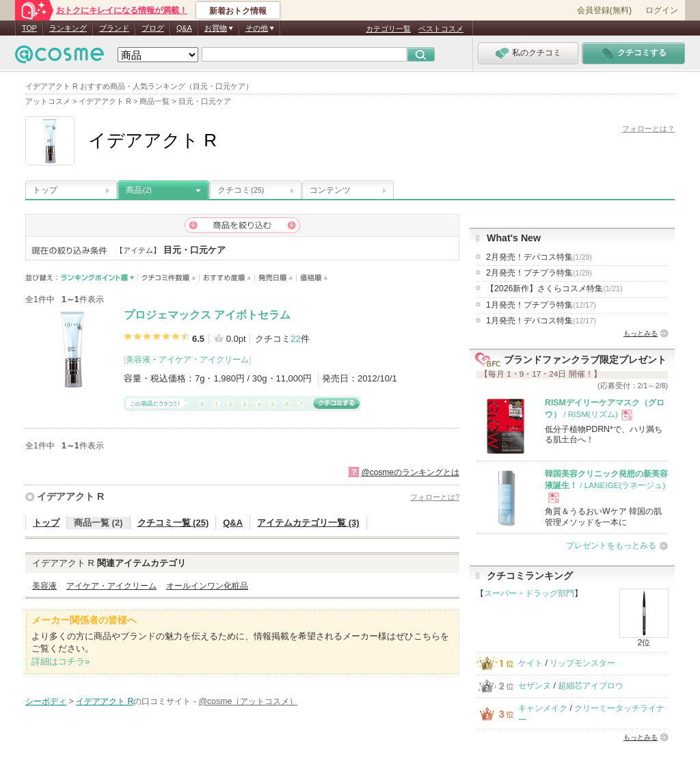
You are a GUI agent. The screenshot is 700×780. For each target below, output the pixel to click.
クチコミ (241, 190)
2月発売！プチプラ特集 (539, 273)
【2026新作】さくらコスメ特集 (554, 288)
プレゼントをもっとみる (611, 546)
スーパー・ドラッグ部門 (529, 593)
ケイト (530, 663)
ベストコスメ (441, 29)
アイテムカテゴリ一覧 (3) (308, 523)
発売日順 (276, 278)
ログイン (662, 10)
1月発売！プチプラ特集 (541, 305)
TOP (29, 28)
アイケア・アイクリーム (204, 360)
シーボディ (46, 701)
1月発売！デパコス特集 (541, 321)
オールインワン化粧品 (207, 586)
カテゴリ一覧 (388, 29)
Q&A (184, 28)
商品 (139, 190)
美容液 (138, 360)
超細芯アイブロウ (591, 686)
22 (295, 339)
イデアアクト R (70, 496)
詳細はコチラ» (60, 661)
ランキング (68, 28)
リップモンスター (582, 663)
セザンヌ (535, 686)
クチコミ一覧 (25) (173, 523)
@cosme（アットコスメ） (248, 701)
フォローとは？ (648, 129)
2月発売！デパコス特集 (539, 257)
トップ (45, 190)
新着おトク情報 (238, 11)
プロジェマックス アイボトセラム (207, 315)
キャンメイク (543, 708)
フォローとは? (435, 497)
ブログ (153, 28)
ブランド (114, 28)
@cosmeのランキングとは (410, 472)
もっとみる (641, 333)
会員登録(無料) (604, 10)
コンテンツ (330, 190)
